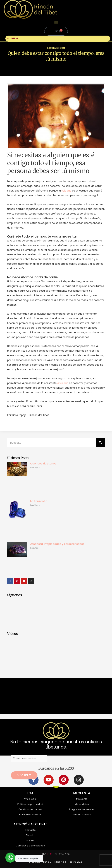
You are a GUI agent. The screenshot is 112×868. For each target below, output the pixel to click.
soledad (66, 191)
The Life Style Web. (56, 854)
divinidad (63, 383)
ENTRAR (13, 38)
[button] (56, 22)
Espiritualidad (56, 48)
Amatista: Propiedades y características (57, 544)
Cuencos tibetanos (43, 463)
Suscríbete (24, 775)
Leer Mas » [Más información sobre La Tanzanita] (35, 505)
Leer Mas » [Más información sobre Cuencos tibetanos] (35, 468)
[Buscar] (100, 443)
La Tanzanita (39, 501)
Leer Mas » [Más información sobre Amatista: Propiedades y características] (35, 548)
